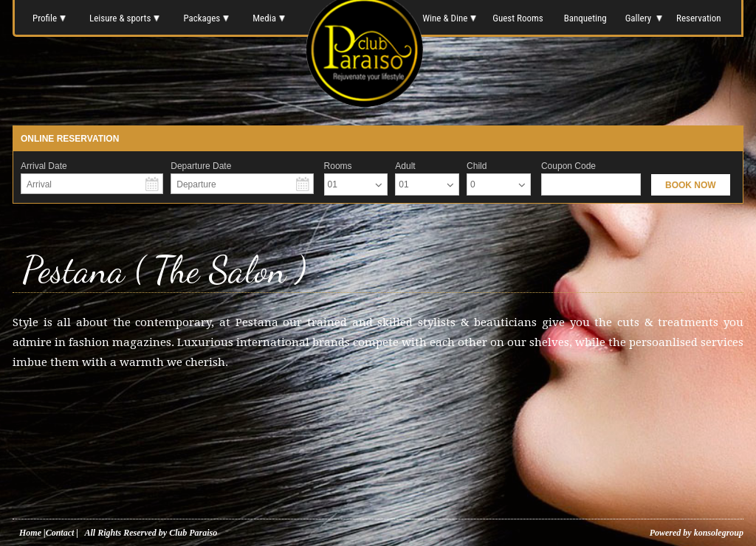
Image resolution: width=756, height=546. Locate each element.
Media (269, 18)
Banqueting (585, 18)
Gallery (643, 18)
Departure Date (201, 166)
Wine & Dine (448, 18)
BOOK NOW (691, 185)
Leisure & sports (124, 18)
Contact (60, 533)
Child (477, 166)
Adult (405, 166)
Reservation (700, 18)
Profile (49, 18)
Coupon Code (568, 166)
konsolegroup (718, 533)
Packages (206, 18)
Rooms (338, 166)
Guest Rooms (518, 18)
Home (30, 533)
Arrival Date (44, 166)
